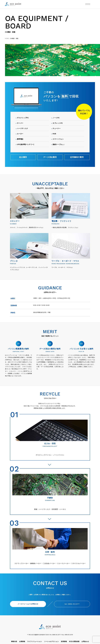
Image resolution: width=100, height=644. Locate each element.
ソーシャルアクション (51, 642)
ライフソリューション (35, 642)
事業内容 (14, 642)
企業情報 (22, 642)
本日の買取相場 (74, 642)
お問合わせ (85, 642)
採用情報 (64, 642)
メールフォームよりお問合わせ (28, 604)
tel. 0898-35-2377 (72, 604)
